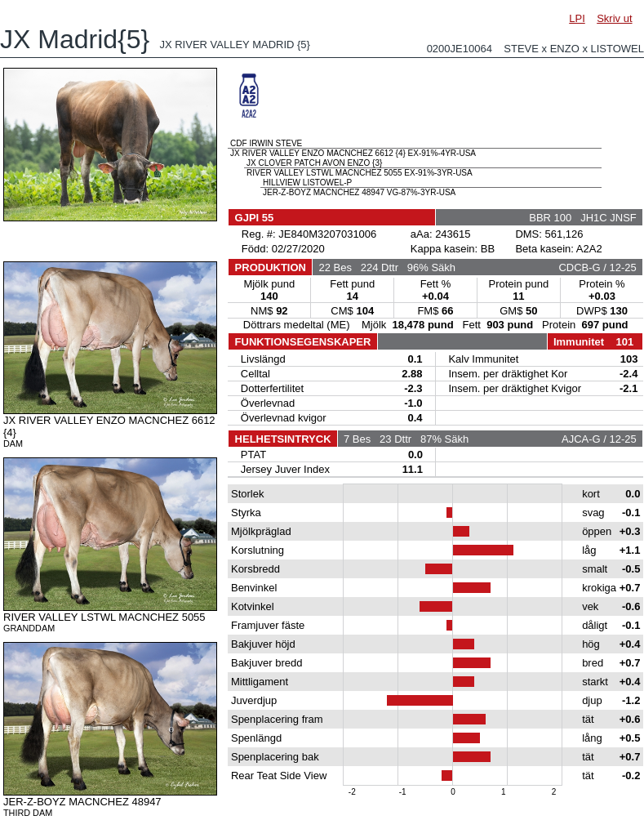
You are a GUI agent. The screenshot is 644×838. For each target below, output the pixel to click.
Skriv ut (614, 18)
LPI (577, 18)
